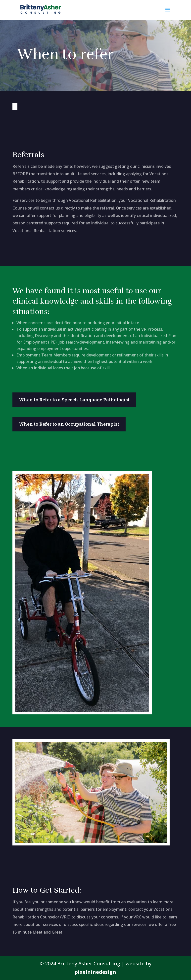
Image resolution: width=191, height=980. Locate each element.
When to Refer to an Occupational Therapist (69, 424)
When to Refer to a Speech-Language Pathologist (74, 400)
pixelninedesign (95, 972)
